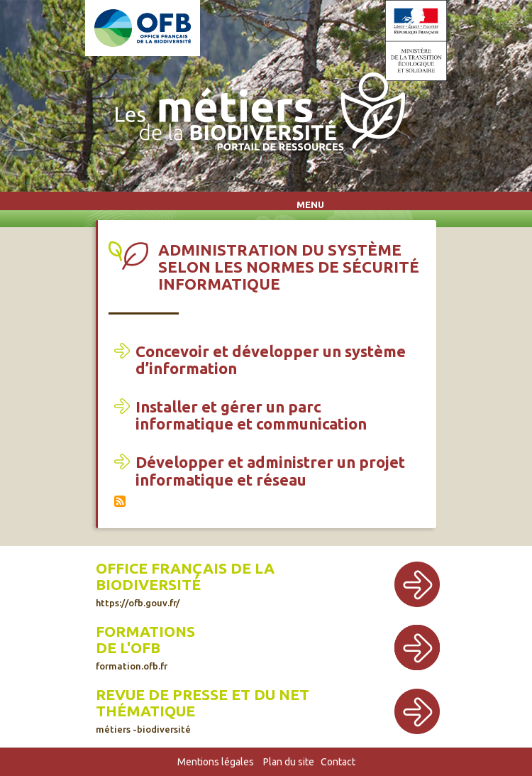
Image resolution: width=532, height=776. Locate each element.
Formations (145, 632)
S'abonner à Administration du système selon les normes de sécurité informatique (120, 501)
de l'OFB (128, 648)
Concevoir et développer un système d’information (271, 360)
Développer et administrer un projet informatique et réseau (270, 470)
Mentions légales (216, 762)
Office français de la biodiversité (185, 584)
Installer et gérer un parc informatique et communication (251, 415)
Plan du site (289, 762)
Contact (338, 762)
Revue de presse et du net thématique (203, 710)
